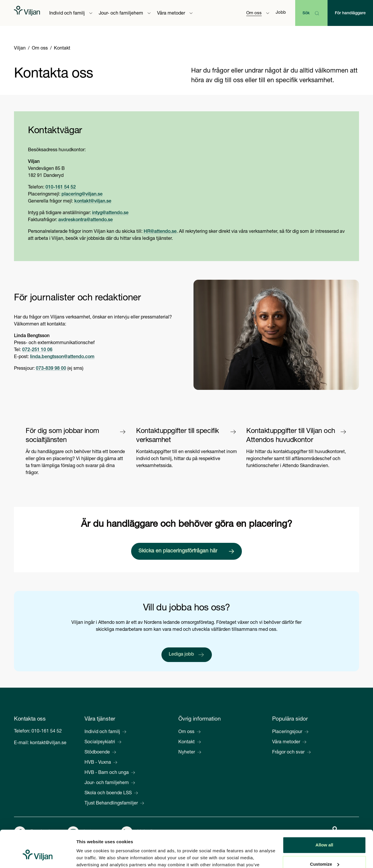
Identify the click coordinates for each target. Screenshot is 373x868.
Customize (325, 833)
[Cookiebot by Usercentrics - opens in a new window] (38, 857)
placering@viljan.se (82, 195)
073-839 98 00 (51, 369)
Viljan (20, 49)
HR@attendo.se (160, 232)
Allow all (324, 814)
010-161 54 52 (61, 188)
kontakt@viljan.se (93, 202)
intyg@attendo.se (110, 213)
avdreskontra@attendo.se (86, 220)
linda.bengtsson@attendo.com (62, 357)
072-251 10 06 (37, 350)
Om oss (40, 49)
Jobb (281, 13)
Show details (90, 856)
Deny (324, 852)
